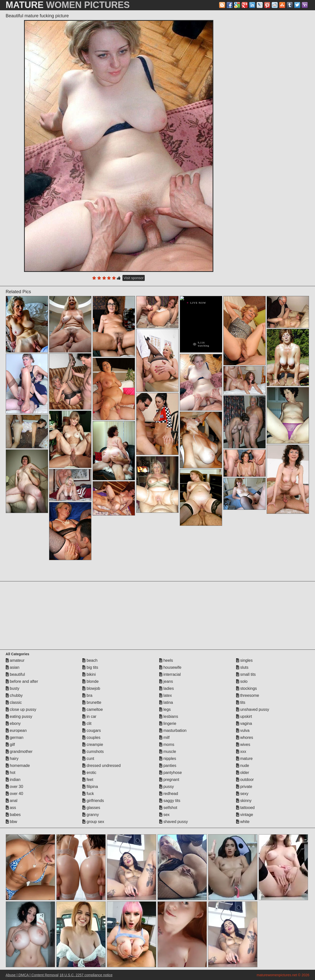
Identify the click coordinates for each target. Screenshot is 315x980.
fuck (88, 794)
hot (11, 773)
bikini (89, 674)
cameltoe (93, 709)
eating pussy (19, 716)
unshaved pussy (253, 709)
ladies (167, 688)
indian (13, 780)
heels (166, 660)
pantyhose (171, 773)
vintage (245, 815)
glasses (91, 808)
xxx (241, 752)
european (16, 730)
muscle (168, 752)
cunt (88, 759)
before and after (22, 681)
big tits (90, 667)
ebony (13, 723)
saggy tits (170, 801)
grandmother (19, 752)
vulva (243, 730)
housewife (170, 667)
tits (241, 702)
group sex (93, 822)
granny (91, 815)
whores (245, 738)
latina (166, 702)
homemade (18, 766)
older (243, 773)
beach (90, 660)
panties (168, 766)
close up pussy (21, 709)
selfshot (168, 808)
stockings (247, 688)
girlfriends (93, 801)
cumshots (93, 752)
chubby (14, 695)
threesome (248, 695)
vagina (244, 723)
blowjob (91, 688)
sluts (242, 667)
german (15, 738)
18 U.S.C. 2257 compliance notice (86, 975)
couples (91, 738)
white (243, 822)
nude (243, 766)
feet (88, 780)
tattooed (245, 808)
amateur (15, 660)
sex (164, 815)
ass (11, 808)
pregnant (169, 780)
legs (165, 709)
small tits (246, 674)
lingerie (168, 723)
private (244, 787)
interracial (170, 674)
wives (243, 745)
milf (164, 738)
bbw (12, 822)
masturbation (173, 730)
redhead (169, 794)
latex (166, 695)
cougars (92, 730)
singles (244, 660)
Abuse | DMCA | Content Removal (32, 975)
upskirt (244, 716)
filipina (90, 787)
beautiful (15, 674)
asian (13, 667)
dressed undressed (102, 766)
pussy (167, 787)
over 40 (15, 794)
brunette (92, 702)
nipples (168, 759)
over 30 (15, 787)
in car (89, 716)
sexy (242, 794)
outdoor (245, 780)
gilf (10, 745)
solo (242, 681)
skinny (244, 801)
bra (87, 695)
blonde (91, 681)
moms (167, 745)
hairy (12, 759)
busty (13, 688)
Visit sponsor (134, 278)
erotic (89, 773)
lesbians (169, 716)
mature (244, 759)
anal (12, 801)
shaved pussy (174, 822)
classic (14, 702)
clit (87, 723)
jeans (166, 681)
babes (13, 815)
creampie (93, 745)
